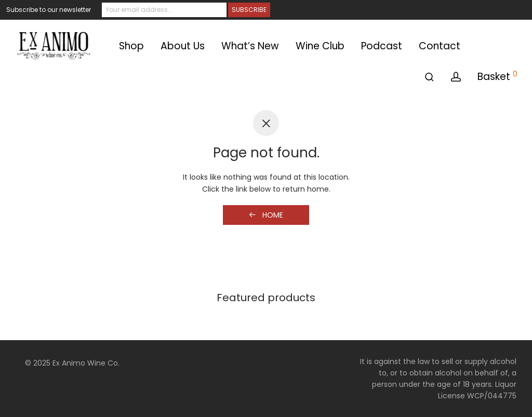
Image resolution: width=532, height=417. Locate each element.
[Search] (429, 77)
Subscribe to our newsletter (49, 10)
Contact (440, 46)
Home (266, 215)
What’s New (250, 46)
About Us (183, 46)
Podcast (382, 46)
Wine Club (320, 46)
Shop (131, 46)
